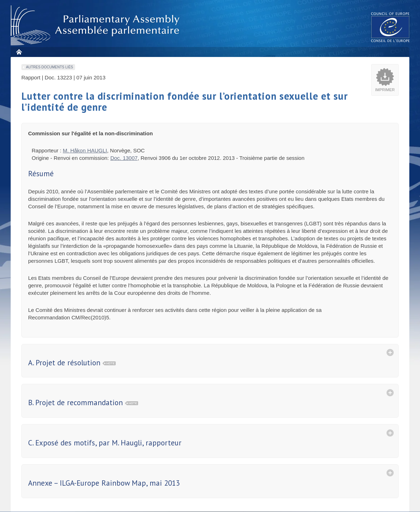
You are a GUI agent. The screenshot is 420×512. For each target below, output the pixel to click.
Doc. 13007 (124, 158)
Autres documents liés (49, 67)
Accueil (19, 52)
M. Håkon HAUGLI (85, 150)
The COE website (390, 27)
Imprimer (385, 90)
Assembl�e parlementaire (96, 25)
